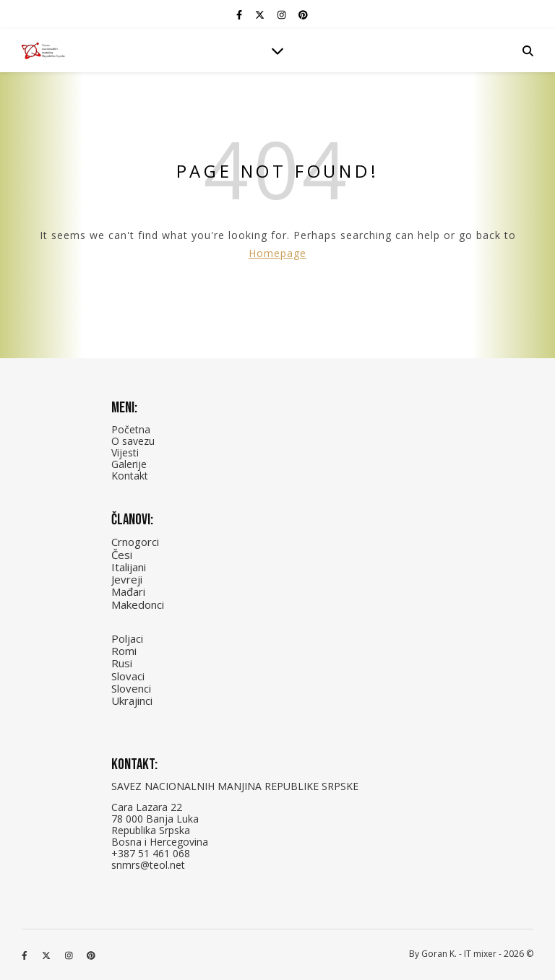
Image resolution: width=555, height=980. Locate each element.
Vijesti (125, 452)
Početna (131, 429)
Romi (124, 651)
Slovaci (128, 676)
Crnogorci (135, 542)
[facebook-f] (240, 14)
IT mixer (480, 954)
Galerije (129, 464)
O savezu (133, 441)
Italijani (129, 567)
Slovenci (131, 688)
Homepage (277, 253)
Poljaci (127, 638)
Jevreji (127, 579)
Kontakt (130, 476)
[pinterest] (303, 14)
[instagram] (283, 14)
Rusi (122, 663)
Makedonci (138, 604)
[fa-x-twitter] (261, 14)
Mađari (128, 591)
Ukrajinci (132, 701)
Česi (122, 555)
